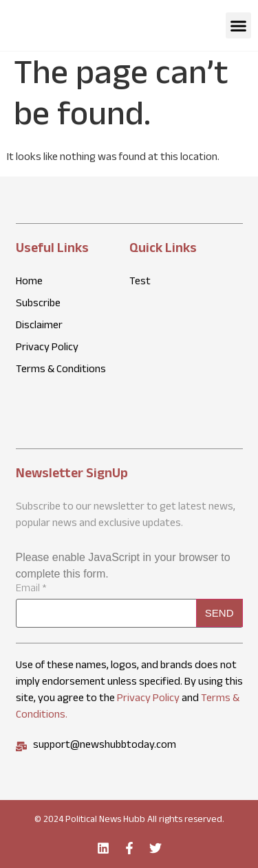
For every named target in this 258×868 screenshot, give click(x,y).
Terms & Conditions (61, 371)
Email (31, 590)
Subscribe (38, 305)
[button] (239, 25)
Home (29, 283)
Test (140, 283)
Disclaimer (39, 327)
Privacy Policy (148, 699)
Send (219, 613)
